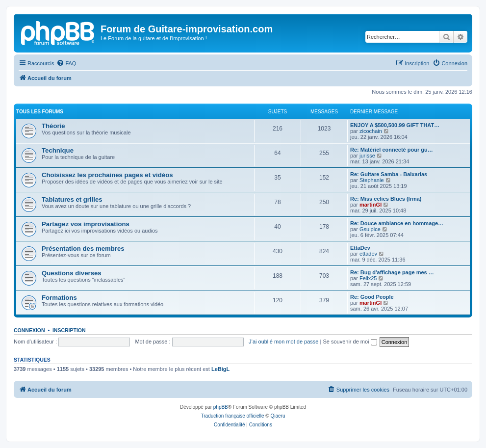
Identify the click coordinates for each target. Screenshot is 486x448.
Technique (58, 150)
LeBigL (220, 369)
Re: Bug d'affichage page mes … (392, 272)
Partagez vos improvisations (86, 224)
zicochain (371, 131)
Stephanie (372, 180)
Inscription (69, 330)
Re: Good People (372, 297)
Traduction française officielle (233, 416)
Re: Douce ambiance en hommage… (397, 223)
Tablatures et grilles (72, 199)
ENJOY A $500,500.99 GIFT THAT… (395, 125)
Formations (59, 298)
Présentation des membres (83, 249)
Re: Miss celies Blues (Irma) (386, 199)
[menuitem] (66, 63)
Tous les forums (40, 112)
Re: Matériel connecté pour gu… (392, 150)
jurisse (367, 156)
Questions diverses (72, 273)
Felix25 (368, 278)
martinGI (371, 205)
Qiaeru (278, 416)
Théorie (53, 126)
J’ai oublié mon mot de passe (283, 342)
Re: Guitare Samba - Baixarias (389, 174)
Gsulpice (370, 229)
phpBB (221, 407)
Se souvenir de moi (350, 342)
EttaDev (360, 248)
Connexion (29, 330)
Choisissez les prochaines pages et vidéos (107, 175)
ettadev (368, 254)
